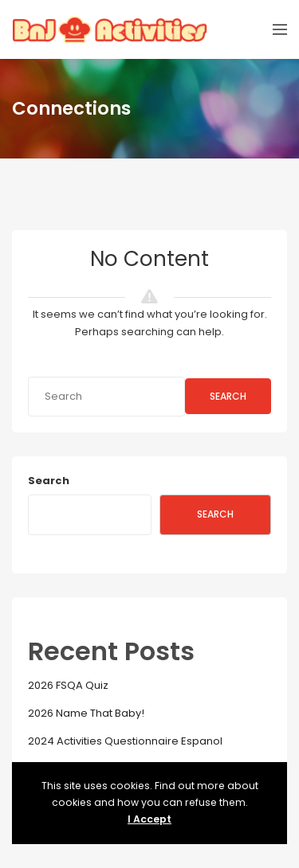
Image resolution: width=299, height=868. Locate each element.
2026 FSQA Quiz (68, 685)
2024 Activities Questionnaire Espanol (125, 741)
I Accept (149, 819)
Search (228, 396)
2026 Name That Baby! (86, 713)
